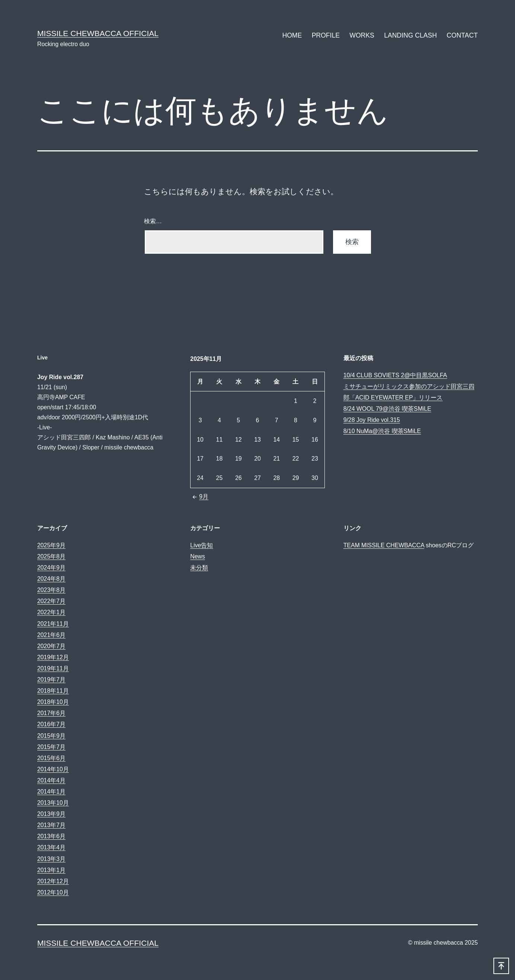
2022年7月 (51, 601)
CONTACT (462, 35)
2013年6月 (51, 836)
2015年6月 (51, 758)
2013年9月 (51, 814)
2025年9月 (51, 545)
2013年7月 (51, 825)
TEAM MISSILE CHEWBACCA (384, 545)
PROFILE (326, 35)
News (198, 556)
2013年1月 (51, 870)
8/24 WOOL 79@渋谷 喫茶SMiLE (387, 409)
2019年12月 (53, 657)
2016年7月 (51, 724)
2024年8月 (51, 579)
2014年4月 (51, 780)
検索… (153, 221)
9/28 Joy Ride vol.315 (372, 420)
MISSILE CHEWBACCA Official (98, 33)
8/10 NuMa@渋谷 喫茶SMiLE (382, 431)
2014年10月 (53, 769)
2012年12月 (53, 881)
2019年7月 (51, 680)
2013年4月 (51, 847)
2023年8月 (51, 590)
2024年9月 (51, 568)
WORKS (362, 35)
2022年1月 (51, 612)
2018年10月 (53, 702)
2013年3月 (51, 859)
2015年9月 (51, 736)
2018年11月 (53, 691)
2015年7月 (51, 747)
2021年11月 (53, 624)
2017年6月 (51, 713)
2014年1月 (51, 792)
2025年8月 (51, 556)
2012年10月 (53, 892)
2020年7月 (51, 646)
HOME (292, 35)
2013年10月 (53, 803)
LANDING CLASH (410, 35)
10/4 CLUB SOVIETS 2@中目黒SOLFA (395, 375)
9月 (199, 497)
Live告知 (201, 545)
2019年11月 (53, 668)
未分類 (199, 568)
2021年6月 (51, 635)
